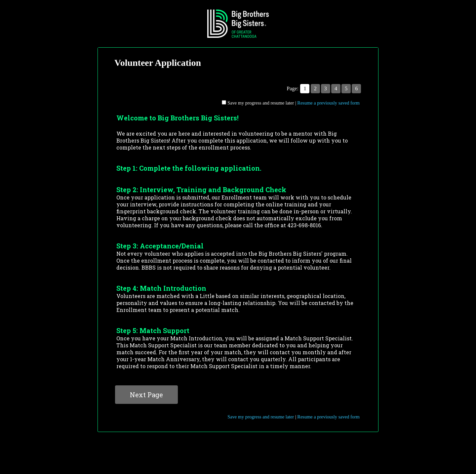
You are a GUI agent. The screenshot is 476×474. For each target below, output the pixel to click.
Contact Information (238, 445)
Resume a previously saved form (328, 103)
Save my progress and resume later (261, 103)
